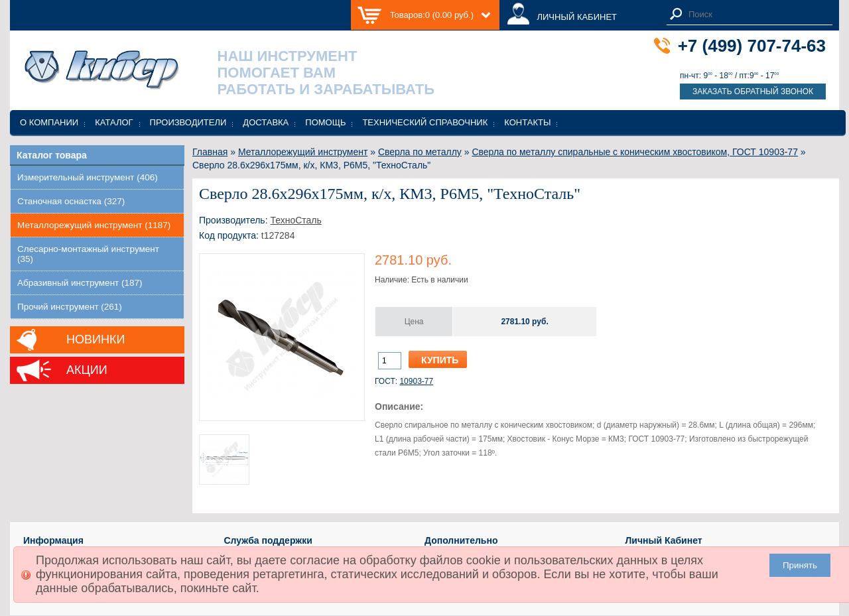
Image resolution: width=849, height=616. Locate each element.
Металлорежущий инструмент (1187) (94, 225)
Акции (87, 370)
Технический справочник (425, 122)
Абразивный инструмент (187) (80, 283)
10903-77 (416, 381)
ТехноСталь (295, 220)
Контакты (527, 122)
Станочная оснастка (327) (71, 201)
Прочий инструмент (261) (70, 307)
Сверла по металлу (420, 152)
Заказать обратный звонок (753, 92)
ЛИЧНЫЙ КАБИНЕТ (577, 17)
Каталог (114, 122)
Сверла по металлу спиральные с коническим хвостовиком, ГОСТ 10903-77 (635, 152)
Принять (800, 565)
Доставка (266, 122)
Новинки (96, 339)
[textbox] (757, 14)
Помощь (325, 122)
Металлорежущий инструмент (303, 152)
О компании (49, 122)
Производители (188, 122)
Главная (210, 152)
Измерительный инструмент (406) (88, 177)
